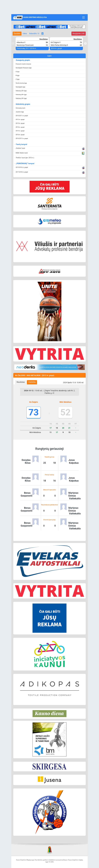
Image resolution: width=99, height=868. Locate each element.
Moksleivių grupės (23, 104)
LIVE (79, 34)
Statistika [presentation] (32, 382)
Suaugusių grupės (23, 60)
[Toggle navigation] (83, 17)
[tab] (21, 382)
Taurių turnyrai (21, 144)
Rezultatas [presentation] (21, 382)
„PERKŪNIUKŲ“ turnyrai (25, 164)
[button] (49, 64)
